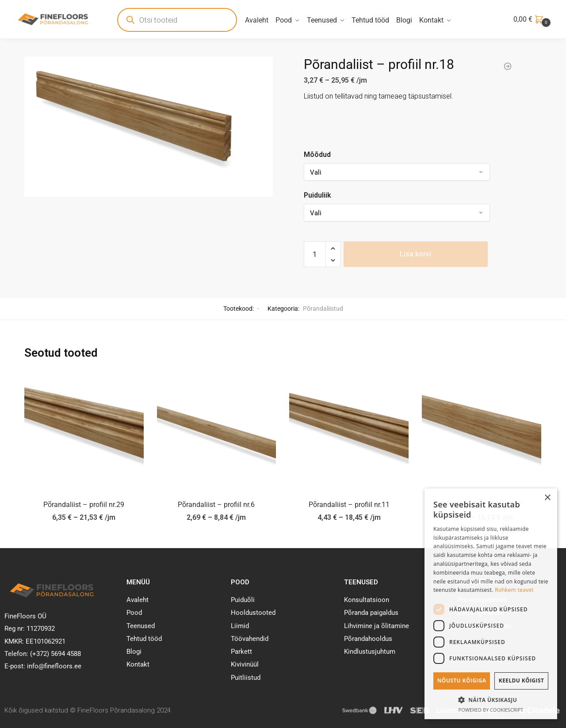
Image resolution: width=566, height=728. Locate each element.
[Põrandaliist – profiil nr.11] (349, 431)
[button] (491, 700)
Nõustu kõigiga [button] (462, 680)
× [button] (547, 498)
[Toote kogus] (315, 254)
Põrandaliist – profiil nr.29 (84, 505)
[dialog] (491, 604)
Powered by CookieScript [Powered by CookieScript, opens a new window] (491, 710)
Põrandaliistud (323, 309)
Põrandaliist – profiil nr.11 (349, 505)
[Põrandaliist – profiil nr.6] (217, 431)
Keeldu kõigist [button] (522, 680)
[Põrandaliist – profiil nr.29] (84, 431)
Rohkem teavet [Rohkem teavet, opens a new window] (514, 590)
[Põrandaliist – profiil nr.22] (482, 431)
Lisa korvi (415, 254)
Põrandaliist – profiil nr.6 (216, 505)
